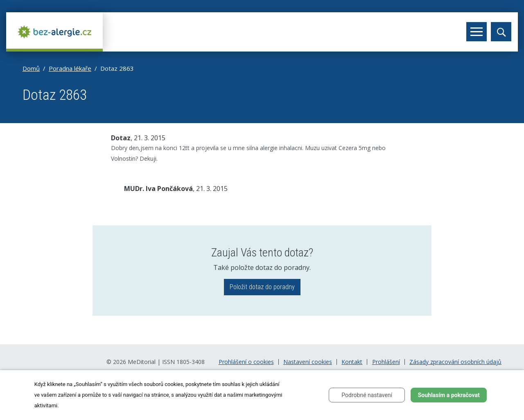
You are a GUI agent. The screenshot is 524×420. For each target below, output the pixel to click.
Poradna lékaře (70, 68)
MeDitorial (142, 362)
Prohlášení (386, 362)
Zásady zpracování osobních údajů (455, 362)
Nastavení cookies (308, 362)
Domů (31, 68)
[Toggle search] (501, 32)
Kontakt (352, 362)
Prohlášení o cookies (246, 362)
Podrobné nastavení (367, 395)
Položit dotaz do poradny (262, 287)
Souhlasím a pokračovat (449, 395)
